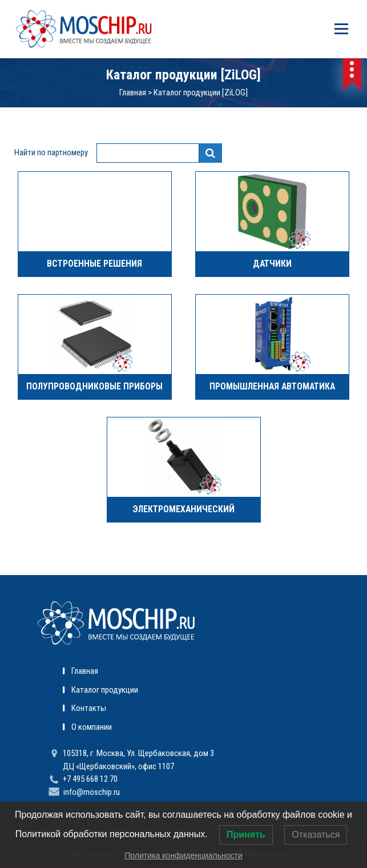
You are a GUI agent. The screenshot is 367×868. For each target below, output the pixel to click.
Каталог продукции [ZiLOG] (201, 93)
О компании (92, 727)
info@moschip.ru (92, 792)
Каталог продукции (105, 690)
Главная (133, 93)
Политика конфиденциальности (183, 855)
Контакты (89, 708)
